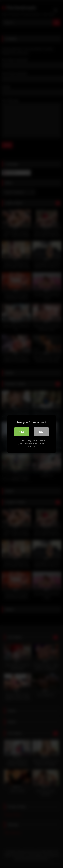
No (41, 432)
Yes (22, 432)
